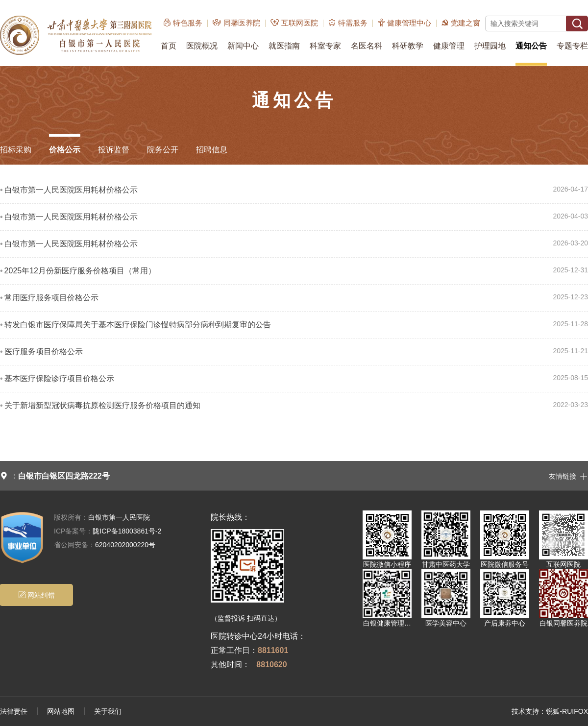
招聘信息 (212, 150)
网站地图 (61, 711)
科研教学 (408, 46)
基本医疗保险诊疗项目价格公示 (59, 378)
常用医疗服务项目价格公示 (51, 298)
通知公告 (531, 46)
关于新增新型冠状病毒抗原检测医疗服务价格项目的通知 (102, 405)
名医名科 (367, 46)
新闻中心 (243, 46)
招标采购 (16, 150)
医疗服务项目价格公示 (44, 351)
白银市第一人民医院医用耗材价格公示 (71, 190)
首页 (169, 46)
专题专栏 (572, 46)
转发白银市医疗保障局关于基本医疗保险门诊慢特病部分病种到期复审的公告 (138, 325)
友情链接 (568, 476)
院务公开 (163, 150)
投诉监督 (114, 150)
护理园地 (490, 46)
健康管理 (449, 46)
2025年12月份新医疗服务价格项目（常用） (80, 271)
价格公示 (65, 150)
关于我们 (108, 711)
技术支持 (525, 711)
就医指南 (284, 46)
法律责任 (14, 711)
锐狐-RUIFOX (567, 711)
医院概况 (202, 46)
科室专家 (325, 46)
